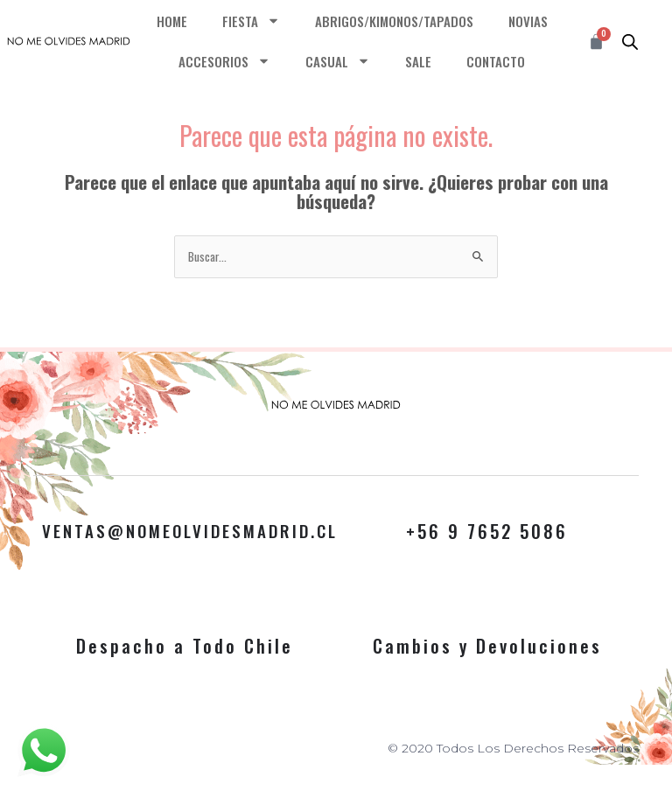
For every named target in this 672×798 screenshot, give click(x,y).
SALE (418, 61)
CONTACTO (496, 61)
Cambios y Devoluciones (487, 646)
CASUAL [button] (338, 61)
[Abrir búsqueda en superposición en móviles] (630, 41)
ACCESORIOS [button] (224, 61)
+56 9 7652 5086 (487, 531)
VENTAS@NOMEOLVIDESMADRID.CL (200, 531)
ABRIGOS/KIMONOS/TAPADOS (394, 21)
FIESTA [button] (251, 21)
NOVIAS (528, 21)
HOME (172, 21)
